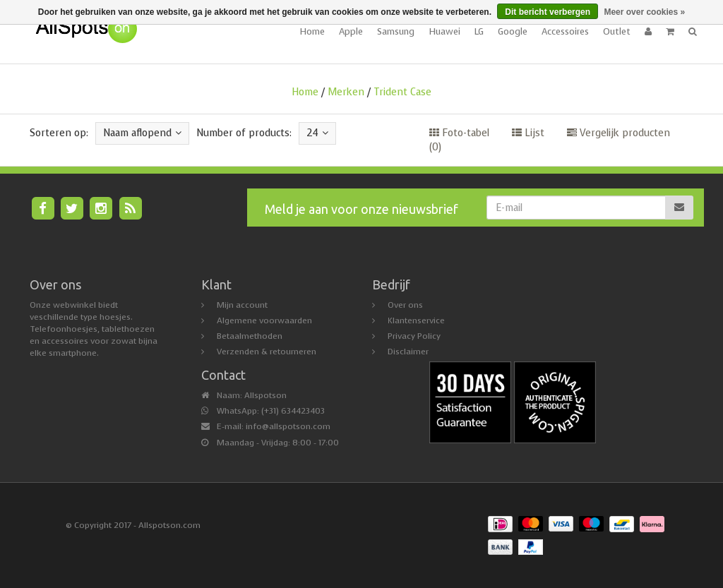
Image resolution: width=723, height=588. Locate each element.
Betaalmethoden (250, 336)
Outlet (617, 31)
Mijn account (242, 305)
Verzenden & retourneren (267, 352)
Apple (351, 31)
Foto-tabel (459, 133)
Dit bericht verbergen (548, 12)
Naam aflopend (142, 133)
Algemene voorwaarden (264, 320)
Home (312, 31)
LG (479, 31)
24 (317, 133)
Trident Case (402, 92)
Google (513, 31)
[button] (670, 32)
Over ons (405, 305)
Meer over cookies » (644, 12)
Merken (346, 92)
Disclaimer (408, 352)
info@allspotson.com (288, 426)
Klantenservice (416, 320)
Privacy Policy (414, 336)
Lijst (528, 133)
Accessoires (565, 31)
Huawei (444, 31)
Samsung (396, 31)
